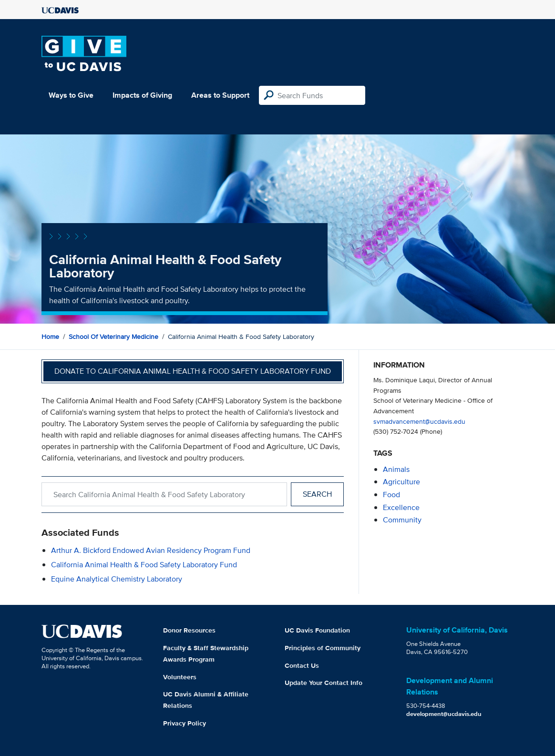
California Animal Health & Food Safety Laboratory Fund (144, 565)
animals (396, 469)
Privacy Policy (185, 723)
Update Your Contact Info (324, 683)
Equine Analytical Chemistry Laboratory (117, 579)
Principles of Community (323, 648)
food (391, 495)
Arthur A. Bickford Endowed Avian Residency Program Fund (151, 550)
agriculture (401, 482)
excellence (401, 507)
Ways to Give (71, 95)
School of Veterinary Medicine (113, 337)
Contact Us (302, 665)
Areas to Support (220, 95)
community (402, 520)
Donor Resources (189, 630)
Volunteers (180, 677)
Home (50, 337)
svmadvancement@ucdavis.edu (419, 421)
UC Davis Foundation (317, 630)
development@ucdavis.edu (444, 714)
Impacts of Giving (142, 95)
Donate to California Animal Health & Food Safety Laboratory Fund (193, 371)
